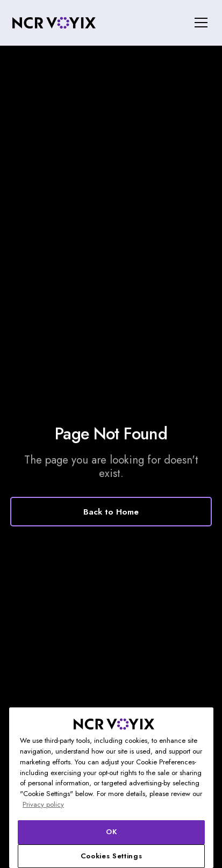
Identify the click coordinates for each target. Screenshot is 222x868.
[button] (199, 23)
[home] (54, 23)
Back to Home (111, 512)
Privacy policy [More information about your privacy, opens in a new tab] (43, 804)
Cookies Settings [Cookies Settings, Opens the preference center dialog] (112, 856)
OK (111, 832)
